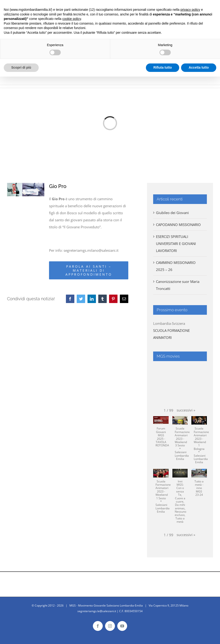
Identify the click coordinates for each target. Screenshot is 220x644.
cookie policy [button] (72, 19)
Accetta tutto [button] (199, 67)
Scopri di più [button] (21, 67)
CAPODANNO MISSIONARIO (178, 225)
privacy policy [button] (190, 10)
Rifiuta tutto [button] (163, 67)
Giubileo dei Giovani (172, 213)
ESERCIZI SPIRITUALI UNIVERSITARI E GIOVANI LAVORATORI (176, 244)
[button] (186, 410)
